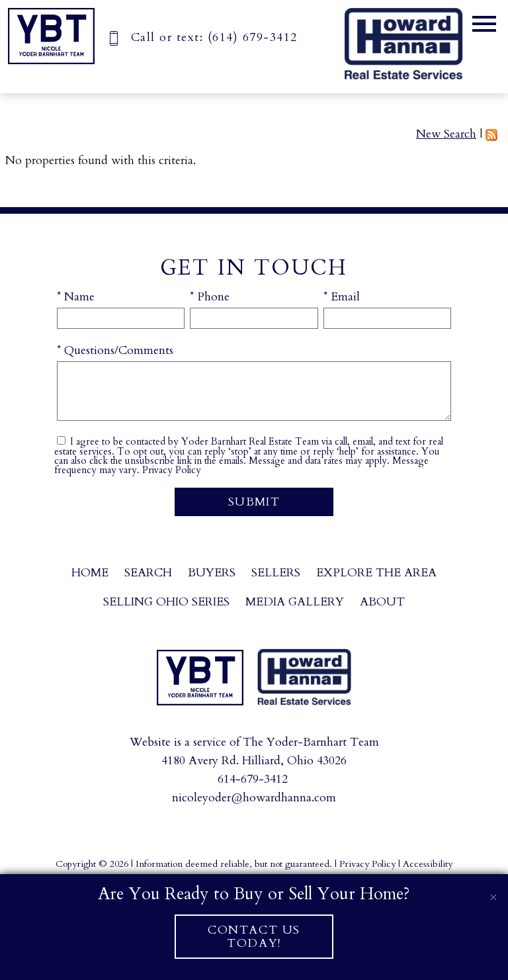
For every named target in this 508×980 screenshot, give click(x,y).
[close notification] (493, 889)
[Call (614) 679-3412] (202, 37)
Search (148, 573)
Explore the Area (376, 573)
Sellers (276, 573)
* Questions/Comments (115, 350)
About (382, 602)
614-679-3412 (253, 779)
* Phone (210, 297)
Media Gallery (295, 602)
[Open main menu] (484, 24)
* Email (342, 297)
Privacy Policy (172, 470)
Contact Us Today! (254, 936)
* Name (76, 297)
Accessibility (428, 864)
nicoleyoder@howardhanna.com (254, 798)
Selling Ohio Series (166, 602)
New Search (446, 134)
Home (90, 573)
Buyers (212, 573)
